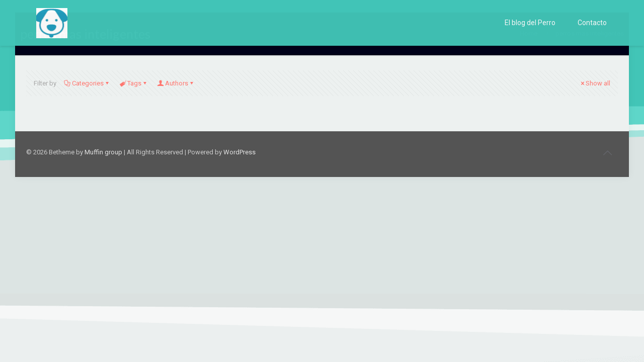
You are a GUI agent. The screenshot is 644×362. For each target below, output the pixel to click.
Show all (595, 83)
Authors (176, 83)
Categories (87, 83)
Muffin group (103, 152)
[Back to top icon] (607, 153)
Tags (134, 83)
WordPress (239, 152)
